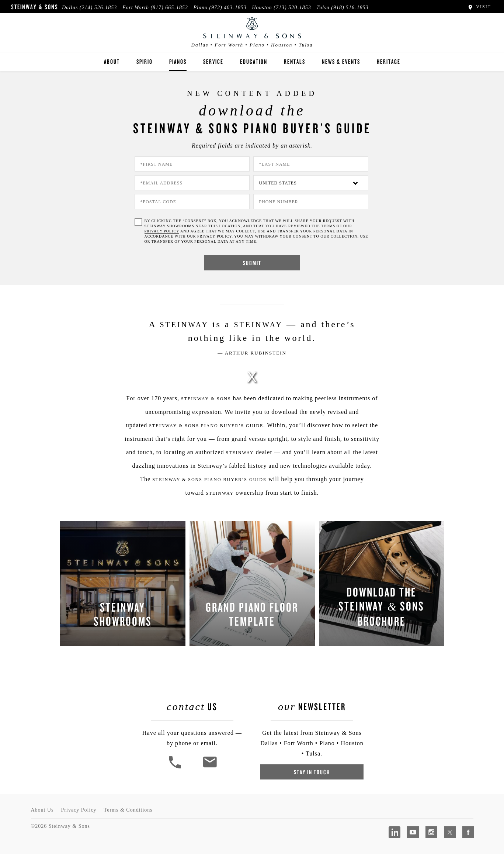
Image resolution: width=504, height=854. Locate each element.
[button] (176, 767)
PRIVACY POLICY (162, 231)
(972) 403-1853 (228, 8)
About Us (42, 810)
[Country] (311, 183)
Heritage (389, 61)
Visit (479, 7)
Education (254, 61)
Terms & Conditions (128, 810)
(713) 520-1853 (292, 8)
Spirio (145, 61)
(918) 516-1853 (350, 8)
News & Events (341, 61)
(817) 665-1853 (169, 8)
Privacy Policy (79, 810)
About (112, 61)
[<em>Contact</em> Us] (210, 767)
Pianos (178, 61)
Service (213, 61)
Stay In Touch (312, 772)
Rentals (295, 61)
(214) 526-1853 (98, 8)
